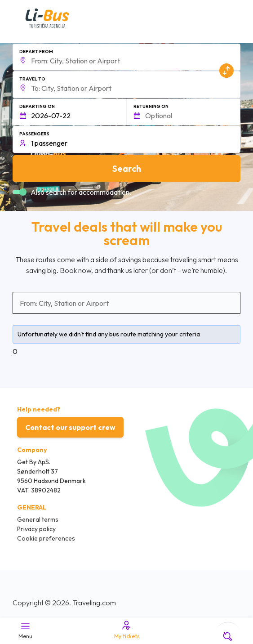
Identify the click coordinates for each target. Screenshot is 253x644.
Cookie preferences (46, 538)
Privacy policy (36, 529)
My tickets (126, 630)
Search (127, 168)
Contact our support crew (70, 427)
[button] (126, 57)
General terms (38, 519)
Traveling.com (94, 603)
